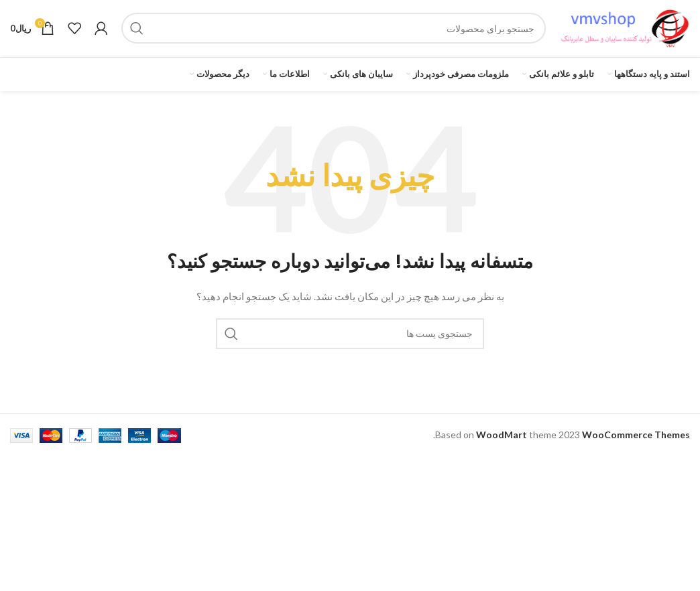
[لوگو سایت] (625, 34)
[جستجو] (334, 35)
